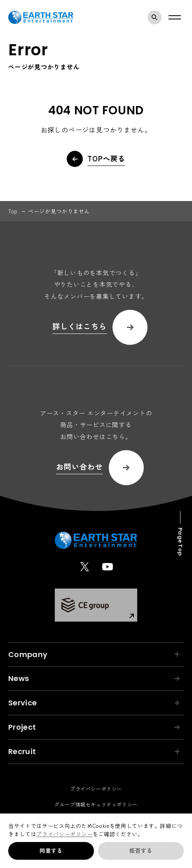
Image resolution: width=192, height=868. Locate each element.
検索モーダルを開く (157, 17)
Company (94, 654)
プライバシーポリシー (64, 834)
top (13, 211)
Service (94, 703)
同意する (51, 850)
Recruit (94, 751)
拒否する (141, 850)
